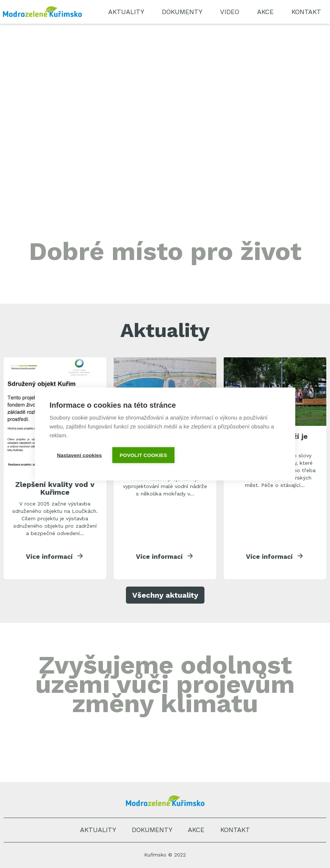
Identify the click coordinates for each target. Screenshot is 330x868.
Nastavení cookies (79, 455)
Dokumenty (182, 12)
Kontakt (306, 12)
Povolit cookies (144, 455)
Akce (265, 12)
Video (230, 12)
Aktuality (126, 12)
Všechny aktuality (165, 596)
